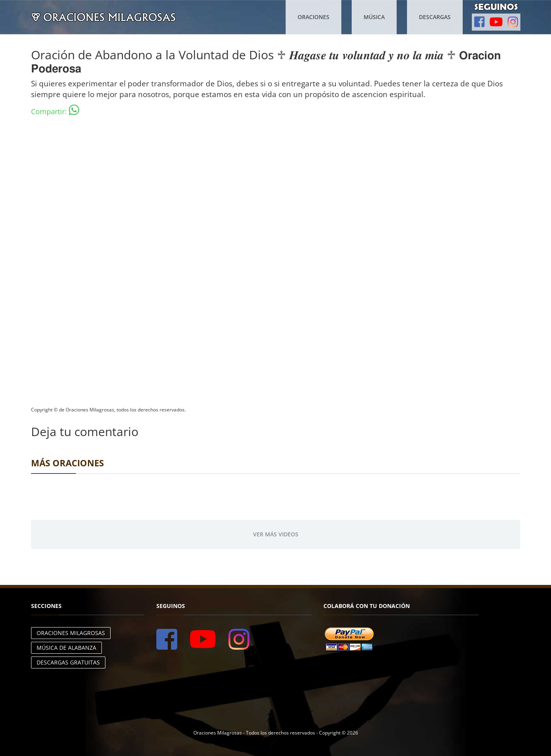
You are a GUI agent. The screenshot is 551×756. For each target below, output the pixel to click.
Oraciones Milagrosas (71, 633)
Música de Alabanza (66, 648)
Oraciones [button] (313, 17)
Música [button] (374, 17)
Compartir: (55, 110)
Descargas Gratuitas (68, 662)
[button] (479, 22)
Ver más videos (276, 534)
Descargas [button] (435, 17)
